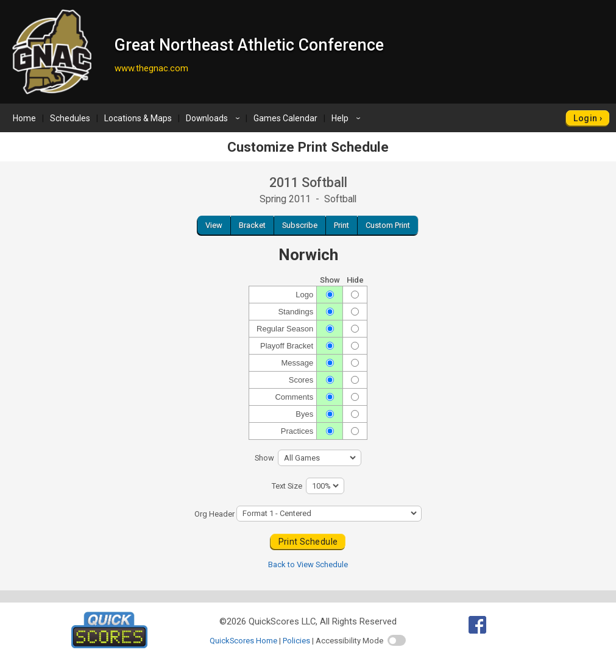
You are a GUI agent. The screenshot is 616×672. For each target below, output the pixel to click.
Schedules (70, 118)
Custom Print (388, 225)
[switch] (397, 640)
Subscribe (300, 225)
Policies (296, 641)
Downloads (214, 118)
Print (342, 225)
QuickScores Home (243, 641)
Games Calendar (285, 118)
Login (585, 118)
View (214, 225)
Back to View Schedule (308, 564)
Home (24, 118)
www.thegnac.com (151, 68)
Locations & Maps (138, 118)
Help (348, 118)
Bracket (252, 225)
